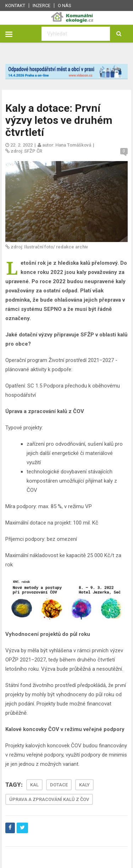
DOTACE (59, 785)
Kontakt (15, 6)
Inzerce (41, 6)
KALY (84, 785)
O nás (65, 6)
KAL (34, 785)
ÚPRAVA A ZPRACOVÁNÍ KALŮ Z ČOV (49, 799)
